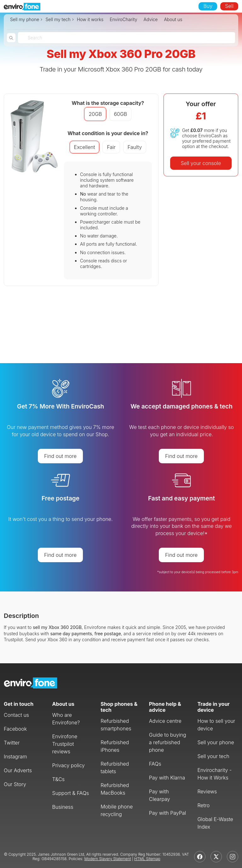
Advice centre (165, 721)
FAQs (155, 764)
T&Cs (59, 779)
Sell (229, 6)
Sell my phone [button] (25, 20)
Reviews (207, 791)
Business (63, 807)
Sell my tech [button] (58, 20)
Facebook (15, 729)
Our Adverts (18, 770)
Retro (203, 805)
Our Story (15, 784)
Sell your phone (216, 742)
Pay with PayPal (168, 813)
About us (173, 20)
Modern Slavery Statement (108, 859)
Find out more (60, 456)
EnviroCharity (123, 20)
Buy (208, 6)
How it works (90, 20)
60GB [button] (120, 114)
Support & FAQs (71, 793)
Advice (151, 20)
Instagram (15, 757)
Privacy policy (69, 765)
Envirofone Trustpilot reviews (65, 744)
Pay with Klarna (167, 778)
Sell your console (201, 163)
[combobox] (28, 38)
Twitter (12, 743)
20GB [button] (95, 114)
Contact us (16, 715)
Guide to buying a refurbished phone (168, 742)
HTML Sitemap (147, 859)
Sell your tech (213, 756)
